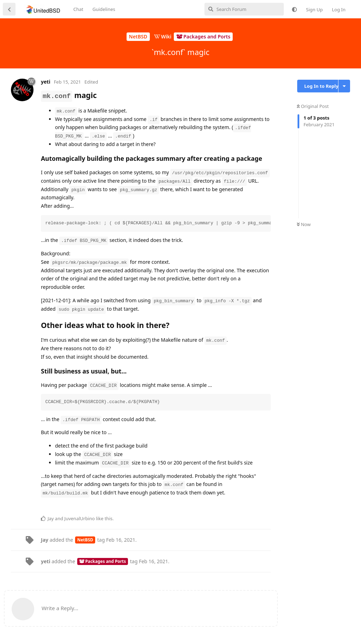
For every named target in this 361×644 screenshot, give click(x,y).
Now (304, 224)
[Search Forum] (244, 9)
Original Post (313, 106)
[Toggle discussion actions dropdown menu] (344, 86)
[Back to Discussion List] (9, 9)
